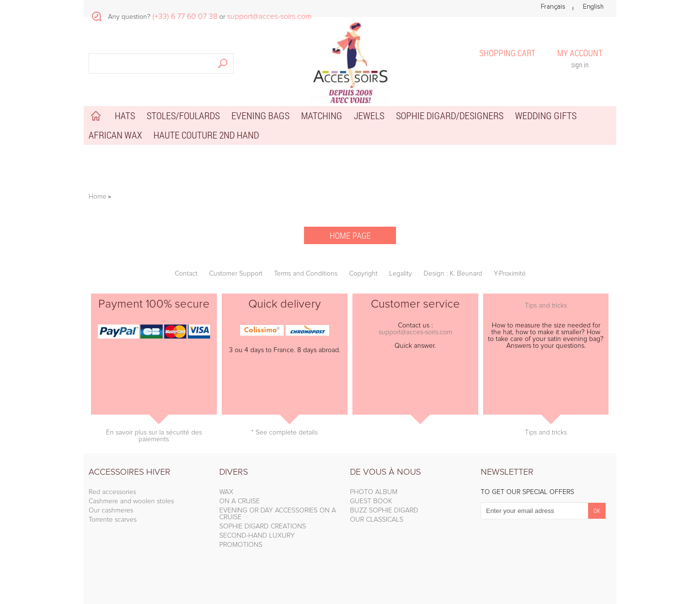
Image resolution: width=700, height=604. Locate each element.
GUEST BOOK (371, 501)
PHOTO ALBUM (374, 492)
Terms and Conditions (306, 274)
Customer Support (236, 274)
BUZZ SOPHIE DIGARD (384, 511)
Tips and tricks (546, 306)
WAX (226, 492)
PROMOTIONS (241, 545)
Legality (401, 274)
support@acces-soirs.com (415, 332)
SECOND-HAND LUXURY (257, 536)
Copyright (363, 274)
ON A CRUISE (240, 501)
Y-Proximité (510, 274)
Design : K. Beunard (453, 274)
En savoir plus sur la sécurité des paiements (154, 436)
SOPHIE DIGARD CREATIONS (263, 527)
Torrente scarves (113, 520)
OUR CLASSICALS (377, 520)
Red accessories (112, 492)
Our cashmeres (111, 511)
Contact (186, 274)
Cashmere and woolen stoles (131, 501)
